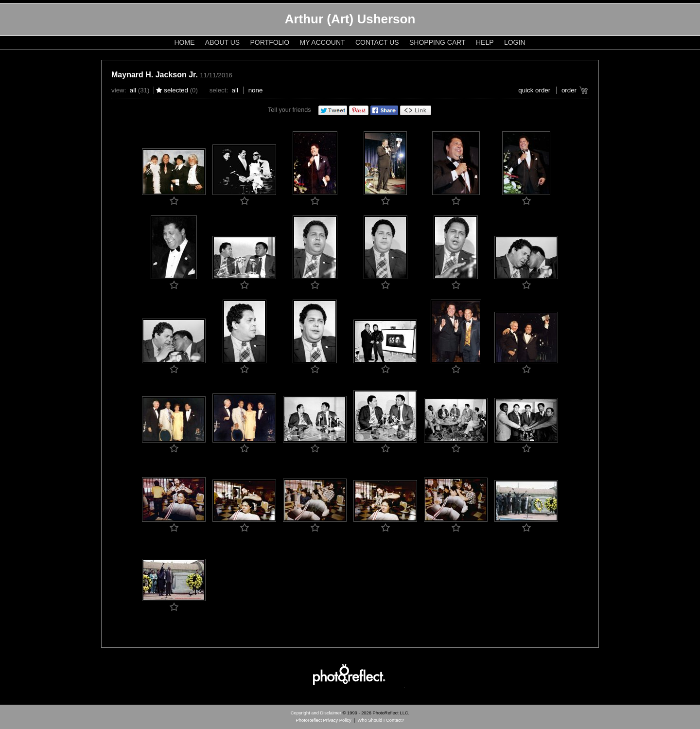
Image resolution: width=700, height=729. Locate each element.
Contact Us (377, 42)
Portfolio (270, 42)
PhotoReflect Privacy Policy (324, 720)
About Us (222, 42)
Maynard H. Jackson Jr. (155, 75)
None (256, 90)
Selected (176, 90)
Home (185, 42)
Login (515, 42)
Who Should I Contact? (381, 720)
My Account (323, 42)
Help (485, 42)
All (133, 90)
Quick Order (534, 90)
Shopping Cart (437, 42)
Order (569, 90)
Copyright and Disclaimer (317, 713)
